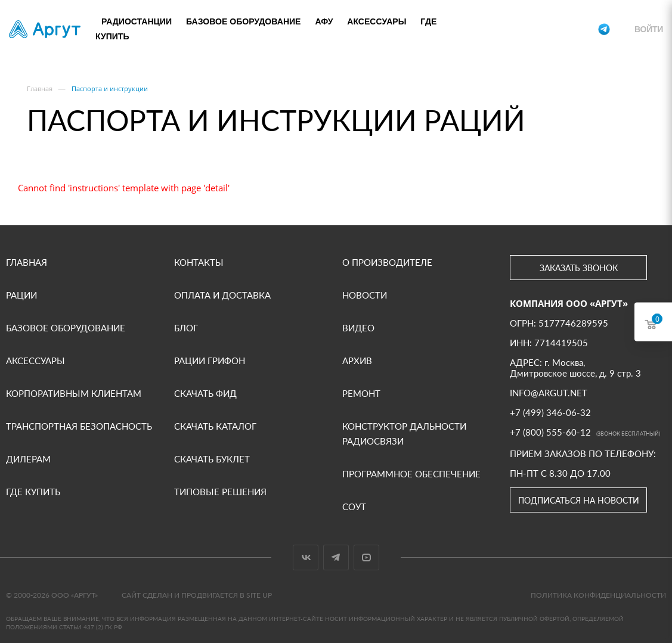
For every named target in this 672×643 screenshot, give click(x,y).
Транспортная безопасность (79, 426)
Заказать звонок (579, 268)
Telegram (336, 557)
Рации (21, 295)
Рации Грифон (210, 361)
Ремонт (361, 393)
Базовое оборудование (244, 21)
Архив (357, 361)
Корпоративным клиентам (74, 393)
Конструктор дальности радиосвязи (404, 434)
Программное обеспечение (411, 474)
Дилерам (28, 459)
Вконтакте (306, 557)
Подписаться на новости (579, 500)
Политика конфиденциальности (598, 595)
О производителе (387, 262)
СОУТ (354, 507)
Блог (186, 328)
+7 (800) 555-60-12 (550, 29)
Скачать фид (205, 393)
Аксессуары (377, 21)
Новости (365, 295)
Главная (27, 262)
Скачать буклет (212, 459)
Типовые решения (220, 492)
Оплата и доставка (222, 295)
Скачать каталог (215, 426)
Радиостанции (137, 21)
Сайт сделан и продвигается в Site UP (197, 595)
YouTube (366, 557)
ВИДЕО (358, 328)
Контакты (199, 262)
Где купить (33, 492)
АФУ (324, 21)
